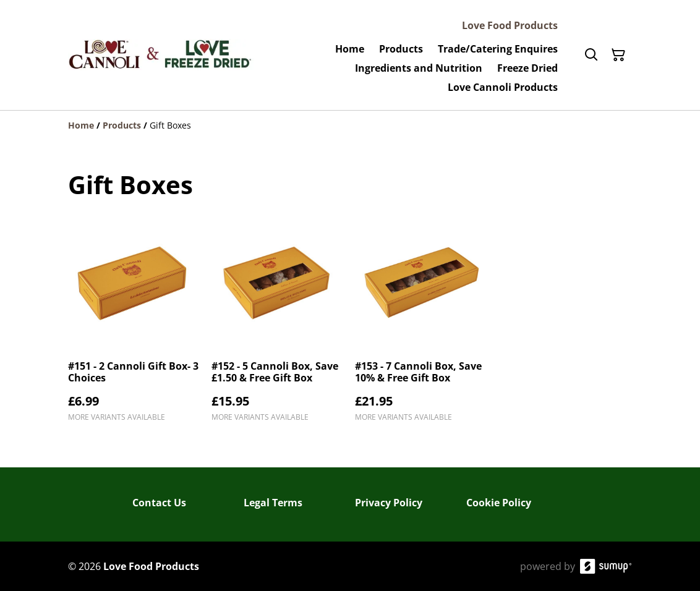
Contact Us (159, 503)
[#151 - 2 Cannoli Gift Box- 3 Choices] (135, 325)
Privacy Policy (389, 503)
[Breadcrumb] (350, 125)
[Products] (122, 125)
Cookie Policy (499, 503)
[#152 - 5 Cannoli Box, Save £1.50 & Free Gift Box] (278, 325)
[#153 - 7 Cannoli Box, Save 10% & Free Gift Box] (422, 325)
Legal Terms (273, 503)
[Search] (591, 55)
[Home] (81, 125)
